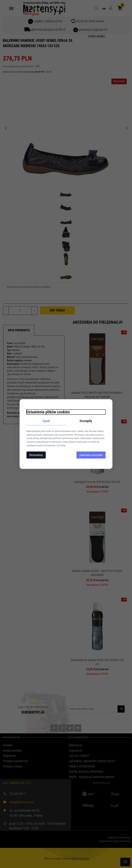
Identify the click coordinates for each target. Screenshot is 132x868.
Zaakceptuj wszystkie (91, 455)
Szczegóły (86, 421)
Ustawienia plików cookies (48, 412)
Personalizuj (36, 455)
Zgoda (46, 421)
